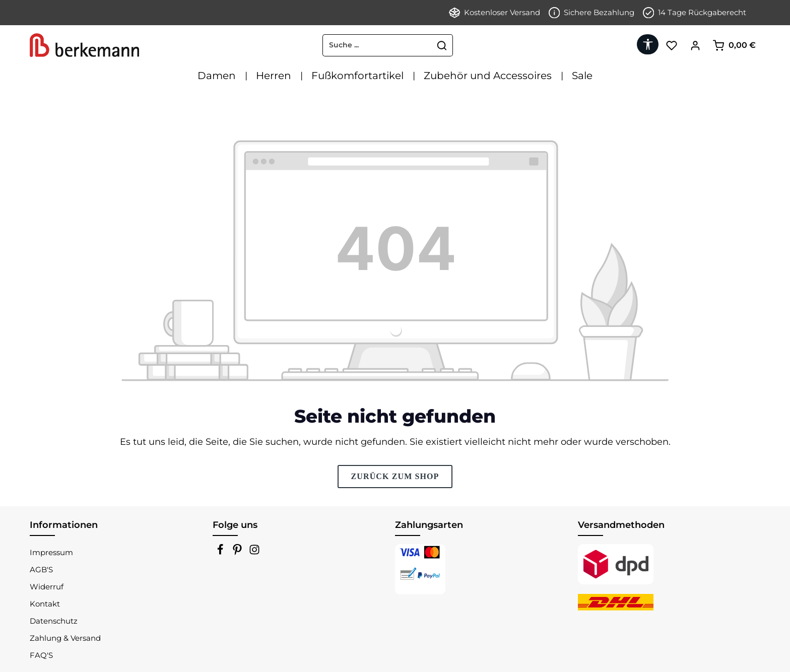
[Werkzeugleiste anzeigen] (648, 44)
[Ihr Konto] (695, 45)
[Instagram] (254, 552)
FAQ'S (41, 655)
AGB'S (41, 569)
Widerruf (47, 587)
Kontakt (45, 604)
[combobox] (377, 45)
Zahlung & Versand (65, 638)
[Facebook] (221, 552)
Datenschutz (54, 621)
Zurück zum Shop (395, 476)
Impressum (51, 552)
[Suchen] (442, 45)
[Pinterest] (238, 552)
